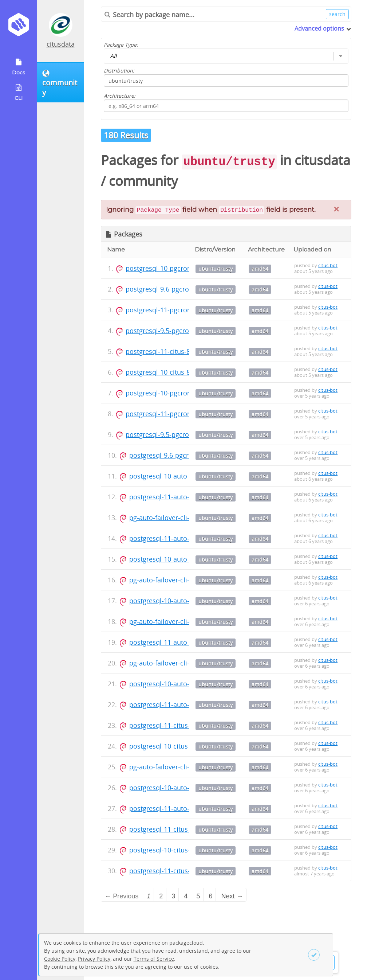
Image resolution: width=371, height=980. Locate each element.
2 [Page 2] (161, 896)
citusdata (61, 44)
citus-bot (328, 265)
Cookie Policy (60, 959)
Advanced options (319, 28)
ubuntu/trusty (216, 269)
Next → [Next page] (232, 896)
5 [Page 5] (198, 896)
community (143, 181)
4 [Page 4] (186, 896)
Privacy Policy (94, 959)
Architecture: (120, 96)
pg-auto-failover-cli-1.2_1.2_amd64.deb (189, 518)
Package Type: (121, 45)
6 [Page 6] (210, 896)
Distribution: (119, 71)
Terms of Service (154, 959)
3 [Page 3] (173, 896)
